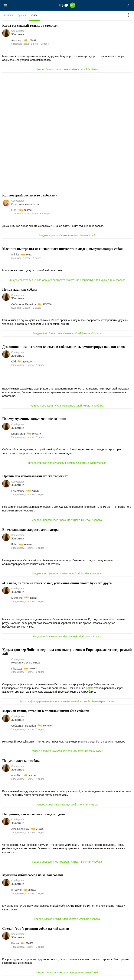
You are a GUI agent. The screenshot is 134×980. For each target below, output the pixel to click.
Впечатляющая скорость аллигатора (30, 530)
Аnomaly (16, 40)
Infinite (15, 255)
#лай (84, 69)
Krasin (15, 943)
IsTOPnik (17, 890)
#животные (62, 69)
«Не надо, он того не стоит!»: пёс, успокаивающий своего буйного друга (57, 583)
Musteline (17, 598)
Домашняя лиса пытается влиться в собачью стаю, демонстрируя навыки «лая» (64, 347)
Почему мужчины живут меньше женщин (34, 419)
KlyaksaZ (17, 669)
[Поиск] (128, 5)
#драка (48, 919)
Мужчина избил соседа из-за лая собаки (33, 875)
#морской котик (93, 751)
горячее (9, 15)
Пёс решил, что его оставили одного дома (34, 814)
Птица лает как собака (20, 289)
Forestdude (18, 491)
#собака (93, 69)
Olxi (14, 362)
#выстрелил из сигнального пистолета (42, 280)
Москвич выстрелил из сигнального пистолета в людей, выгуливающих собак (62, 249)
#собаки (93, 701)
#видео (41, 69)
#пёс (45, 333)
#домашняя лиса (51, 406)
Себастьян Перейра (24, 304)
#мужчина (83, 919)
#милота (88, 406)
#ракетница (108, 280)
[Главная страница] (67, 5)
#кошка (84, 235)
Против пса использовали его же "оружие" (35, 476)
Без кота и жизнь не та (25, 204)
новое (34, 15)
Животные (18, 34)
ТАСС (89, 688)
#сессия (82, 701)
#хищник (97, 573)
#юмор (50, 69)
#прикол (53, 235)
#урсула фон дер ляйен (34, 701)
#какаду (65, 805)
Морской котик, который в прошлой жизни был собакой (46, 711)
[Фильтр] (128, 16)
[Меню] (5, 5)
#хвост (97, 636)
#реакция (60, 463)
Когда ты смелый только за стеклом (30, 26)
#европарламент (60, 701)
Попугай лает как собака (21, 761)
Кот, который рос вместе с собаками (30, 195)
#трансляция (106, 701)
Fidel (14, 210)
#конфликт (87, 280)
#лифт (72, 919)
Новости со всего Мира (26, 663)
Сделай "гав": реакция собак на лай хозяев (36, 929)
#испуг (57, 919)
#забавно (75, 69)
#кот (76, 235)
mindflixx (16, 775)
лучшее (22, 15)
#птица (86, 333)
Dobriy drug (18, 434)
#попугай (83, 805)
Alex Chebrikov (20, 829)
